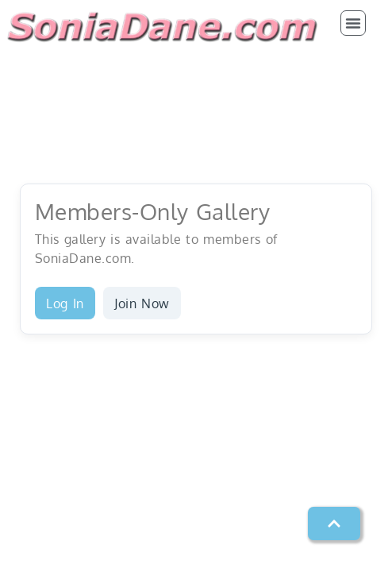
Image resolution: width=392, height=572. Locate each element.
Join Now (142, 303)
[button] (353, 23)
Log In (65, 303)
